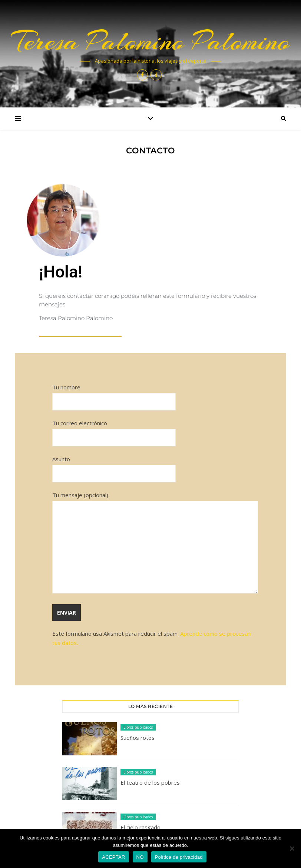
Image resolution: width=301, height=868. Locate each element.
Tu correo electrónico (114, 430)
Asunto (114, 466)
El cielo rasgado (140, 827)
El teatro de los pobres (150, 782)
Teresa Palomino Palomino (151, 41)
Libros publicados (138, 727)
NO (140, 857)
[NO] (292, 848)
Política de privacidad (179, 857)
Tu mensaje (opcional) (155, 543)
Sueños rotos (138, 738)
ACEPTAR (113, 857)
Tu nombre (114, 394)
